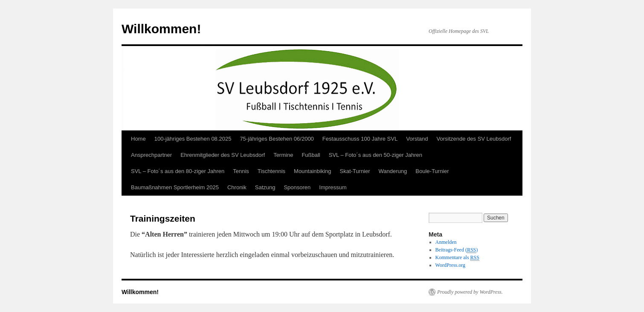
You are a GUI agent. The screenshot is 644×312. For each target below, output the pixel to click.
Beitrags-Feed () (457, 250)
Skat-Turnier (355, 171)
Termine (283, 155)
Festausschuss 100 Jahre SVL (360, 139)
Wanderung (393, 171)
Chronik (237, 187)
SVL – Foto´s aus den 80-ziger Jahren (178, 171)
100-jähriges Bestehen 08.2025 (193, 139)
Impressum (333, 187)
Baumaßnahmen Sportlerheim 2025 (175, 187)
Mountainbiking (312, 171)
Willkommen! (161, 29)
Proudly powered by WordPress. (470, 292)
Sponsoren (297, 187)
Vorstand (417, 139)
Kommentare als (457, 258)
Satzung (265, 187)
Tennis (241, 171)
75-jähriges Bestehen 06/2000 (277, 139)
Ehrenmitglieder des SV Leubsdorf (223, 155)
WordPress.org (450, 265)
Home (138, 139)
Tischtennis (271, 171)
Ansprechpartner (151, 155)
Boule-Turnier (432, 171)
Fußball (311, 155)
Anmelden (446, 242)
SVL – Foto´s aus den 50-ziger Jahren (376, 155)
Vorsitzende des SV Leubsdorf (474, 139)
